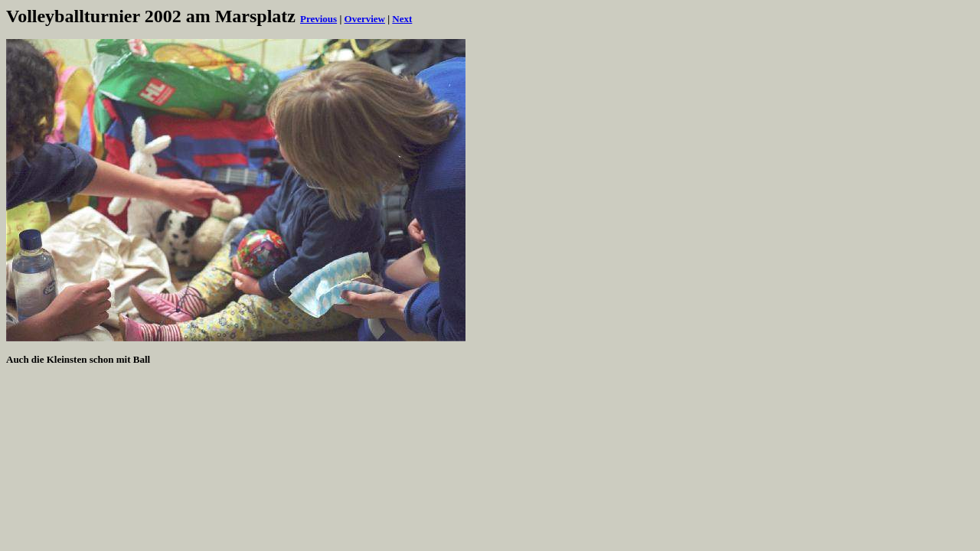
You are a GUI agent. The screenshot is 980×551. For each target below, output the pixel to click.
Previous (318, 19)
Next (402, 19)
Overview (365, 19)
